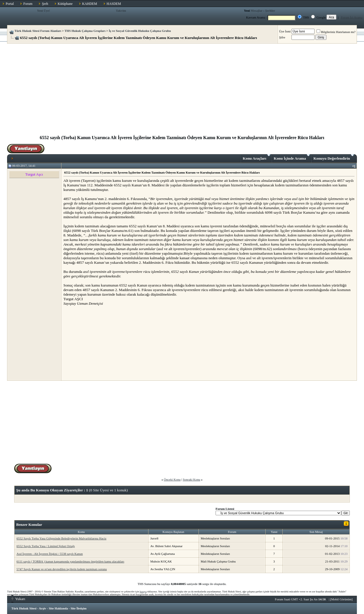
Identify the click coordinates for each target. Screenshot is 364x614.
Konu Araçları (257, 157)
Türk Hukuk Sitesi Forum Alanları (38, 31)
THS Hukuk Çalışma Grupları (85, 31)
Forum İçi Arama (352, 17)
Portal (10, 4)
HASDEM (114, 4)
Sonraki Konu (192, 479)
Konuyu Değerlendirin (334, 157)
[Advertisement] (182, 92)
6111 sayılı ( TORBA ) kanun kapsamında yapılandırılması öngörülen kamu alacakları (70, 561)
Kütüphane (65, 4)
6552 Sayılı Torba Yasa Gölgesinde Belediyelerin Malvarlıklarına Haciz (61, 538)
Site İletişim (78, 608)
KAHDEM (90, 4)
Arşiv (43, 608)
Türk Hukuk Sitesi (24, 608)
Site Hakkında (58, 608)
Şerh (45, 4)
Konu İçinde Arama (292, 157)
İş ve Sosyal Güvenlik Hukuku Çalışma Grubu (140, 31)
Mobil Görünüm (342, 599)
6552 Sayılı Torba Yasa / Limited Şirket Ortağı (46, 546)
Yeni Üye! (44, 11)
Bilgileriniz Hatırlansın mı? (336, 32)
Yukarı (18, 599)
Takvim (121, 11)
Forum (28, 4)
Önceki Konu (172, 479)
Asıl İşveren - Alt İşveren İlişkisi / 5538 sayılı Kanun (50, 554)
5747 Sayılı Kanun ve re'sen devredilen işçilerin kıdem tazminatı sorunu (62, 569)
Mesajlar (257, 11)
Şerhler (270, 11)
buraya (143, 592)
